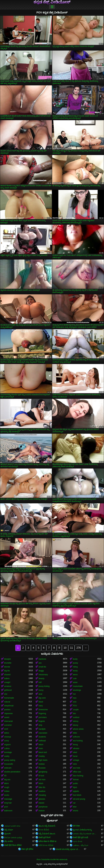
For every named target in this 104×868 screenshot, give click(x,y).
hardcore (42, 659)
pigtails (76, 791)
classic (42, 803)
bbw (75, 807)
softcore (76, 737)
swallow (42, 791)
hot (74, 694)
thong (75, 745)
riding (75, 667)
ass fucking (78, 741)
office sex (77, 772)
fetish (41, 783)
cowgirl (7, 682)
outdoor (76, 717)
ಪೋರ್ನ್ (8, 834)
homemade (9, 698)
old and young (79, 799)
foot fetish (77, 795)
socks (7, 795)
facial (75, 756)
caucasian (43, 733)
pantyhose (43, 807)
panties (7, 710)
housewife (9, 764)
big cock (42, 698)
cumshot (8, 725)
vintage (76, 760)
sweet (7, 717)
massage (8, 799)
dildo (75, 733)
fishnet (76, 780)
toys (75, 698)
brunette (8, 663)
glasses (42, 799)
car (74, 803)
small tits (42, 667)
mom (41, 748)
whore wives (78, 729)
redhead (42, 741)
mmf (6, 729)
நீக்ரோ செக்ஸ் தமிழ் (13, 838)
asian (75, 682)
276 (79, 648)
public (75, 783)
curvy (7, 741)
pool (6, 807)
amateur (8, 686)
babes (7, 678)
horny (41, 690)
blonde (7, 667)
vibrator (76, 748)
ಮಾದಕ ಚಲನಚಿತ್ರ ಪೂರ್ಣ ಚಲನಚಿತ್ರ (68, 849)
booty (75, 671)
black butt (43, 752)
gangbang (43, 772)
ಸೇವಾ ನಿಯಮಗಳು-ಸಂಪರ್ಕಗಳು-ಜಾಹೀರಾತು (52, 859)
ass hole (76, 768)
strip (40, 725)
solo (75, 702)
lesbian (42, 764)
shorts (75, 811)
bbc (74, 713)
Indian (7, 791)
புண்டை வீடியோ (80, 845)
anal (40, 694)
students (42, 737)
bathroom (8, 811)
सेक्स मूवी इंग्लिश (27, 849)
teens (75, 675)
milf (40, 682)
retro (75, 764)
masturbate (78, 686)
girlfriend (8, 690)
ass (40, 663)
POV (75, 706)
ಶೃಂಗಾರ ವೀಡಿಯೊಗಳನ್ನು (82, 830)
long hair (8, 803)
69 (5, 776)
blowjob (8, 659)
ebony (75, 725)
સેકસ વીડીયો (44, 830)
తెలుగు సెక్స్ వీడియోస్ (47, 826)
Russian (42, 768)
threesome (43, 710)
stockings (77, 690)
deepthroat (9, 706)
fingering (42, 713)
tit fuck (41, 776)
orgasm (7, 745)
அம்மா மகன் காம (12, 826)
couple (76, 710)
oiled (75, 752)
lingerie (42, 721)
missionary (43, 675)
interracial (8, 721)
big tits (7, 671)
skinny (76, 721)
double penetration (12, 772)
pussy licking (44, 686)
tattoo (7, 733)
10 (65, 648)
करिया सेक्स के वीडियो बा (47, 841)
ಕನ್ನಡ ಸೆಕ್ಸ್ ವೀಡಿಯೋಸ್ (52, 2)
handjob (42, 729)
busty (75, 659)
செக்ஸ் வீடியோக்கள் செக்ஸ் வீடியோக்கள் (85, 834)
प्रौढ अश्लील (8, 841)
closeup (8, 737)
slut (6, 694)
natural (7, 702)
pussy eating (10, 760)
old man (42, 780)
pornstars (43, 717)
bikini (6, 783)
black (41, 702)
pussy (75, 663)
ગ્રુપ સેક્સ (77, 841)
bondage (8, 752)
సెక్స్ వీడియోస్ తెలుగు (47, 834)
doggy (41, 671)
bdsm (41, 745)
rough (7, 787)
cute (75, 678)
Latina (7, 748)
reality (7, 756)
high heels (43, 760)
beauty (42, 678)
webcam (8, 768)
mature (42, 811)
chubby (42, 756)
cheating (42, 795)
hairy (41, 706)
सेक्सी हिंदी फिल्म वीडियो (13, 845)
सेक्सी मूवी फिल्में (45, 838)
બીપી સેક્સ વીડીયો (46, 845)
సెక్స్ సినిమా (9, 830)
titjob (75, 787)
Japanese (8, 713)
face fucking (78, 776)
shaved (7, 675)
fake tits (42, 787)
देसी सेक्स (76, 826)
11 (72, 648)
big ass (7, 780)
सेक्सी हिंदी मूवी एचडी (80, 838)
